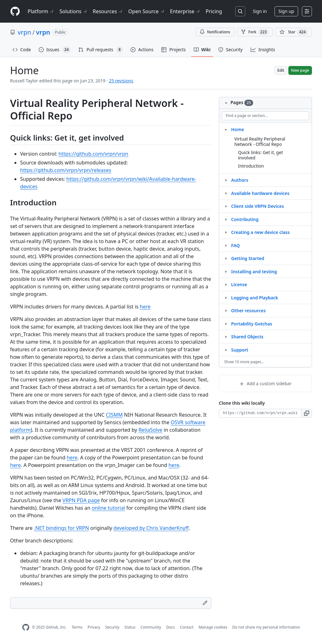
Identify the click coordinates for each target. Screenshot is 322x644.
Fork (255, 32)
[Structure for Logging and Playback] (226, 297)
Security (112, 627)
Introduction (251, 166)
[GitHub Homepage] (26, 627)
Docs (170, 627)
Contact (187, 627)
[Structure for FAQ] (226, 245)
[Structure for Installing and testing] (226, 271)
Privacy (94, 627)
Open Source (147, 11)
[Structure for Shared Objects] (226, 336)
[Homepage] (15, 11)
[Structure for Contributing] (226, 219)
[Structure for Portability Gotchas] (226, 324)
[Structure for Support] (226, 350)
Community (151, 627)
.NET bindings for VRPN (61, 528)
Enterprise (185, 11)
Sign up (286, 11)
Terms (77, 627)
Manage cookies (213, 627)
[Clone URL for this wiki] (260, 413)
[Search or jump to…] (240, 11)
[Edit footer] (205, 603)
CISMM (114, 415)
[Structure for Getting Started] (226, 258)
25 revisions (121, 81)
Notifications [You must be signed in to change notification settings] (215, 32)
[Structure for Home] (226, 129)
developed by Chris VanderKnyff (151, 528)
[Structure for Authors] (226, 180)
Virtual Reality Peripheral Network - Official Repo (260, 142)
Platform (41, 11)
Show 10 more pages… (244, 362)
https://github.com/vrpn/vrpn (93, 154)
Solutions (74, 11)
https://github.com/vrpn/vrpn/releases (66, 170)
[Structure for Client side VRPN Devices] (226, 206)
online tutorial (108, 508)
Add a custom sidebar (265, 383)
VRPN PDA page (81, 500)
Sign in (260, 11)
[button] (307, 413)
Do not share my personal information (266, 627)
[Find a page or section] (265, 116)
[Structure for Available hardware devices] (226, 193)
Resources (108, 11)
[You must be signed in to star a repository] (294, 32)
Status (130, 627)
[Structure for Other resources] (226, 310)
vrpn (24, 32)
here (145, 307)
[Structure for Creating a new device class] (226, 232)
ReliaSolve (150, 430)
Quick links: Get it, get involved (261, 155)
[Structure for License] (226, 284)
